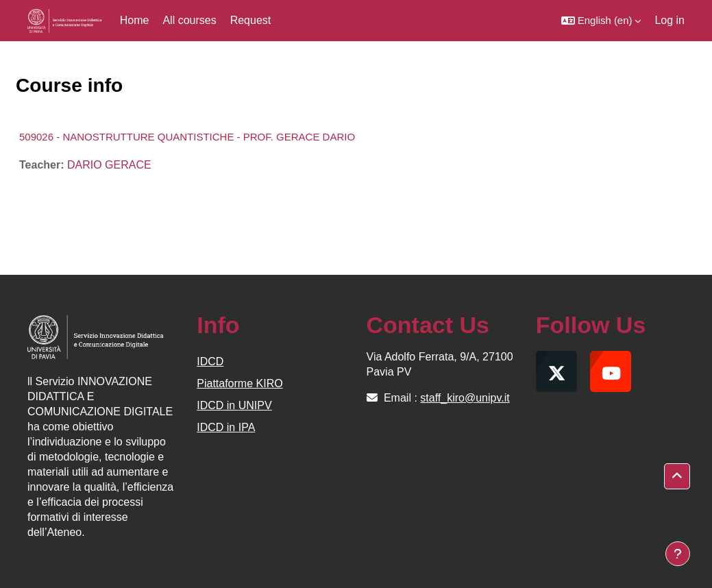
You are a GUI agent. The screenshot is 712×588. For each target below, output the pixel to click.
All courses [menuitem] (189, 20)
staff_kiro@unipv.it (465, 398)
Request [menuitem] (251, 20)
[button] (601, 21)
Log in (670, 20)
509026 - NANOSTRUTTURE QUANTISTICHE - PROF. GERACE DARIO (187, 137)
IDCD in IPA (226, 427)
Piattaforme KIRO (240, 383)
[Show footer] (678, 554)
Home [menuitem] (135, 20)
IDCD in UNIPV (234, 405)
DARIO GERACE (109, 165)
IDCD (210, 362)
